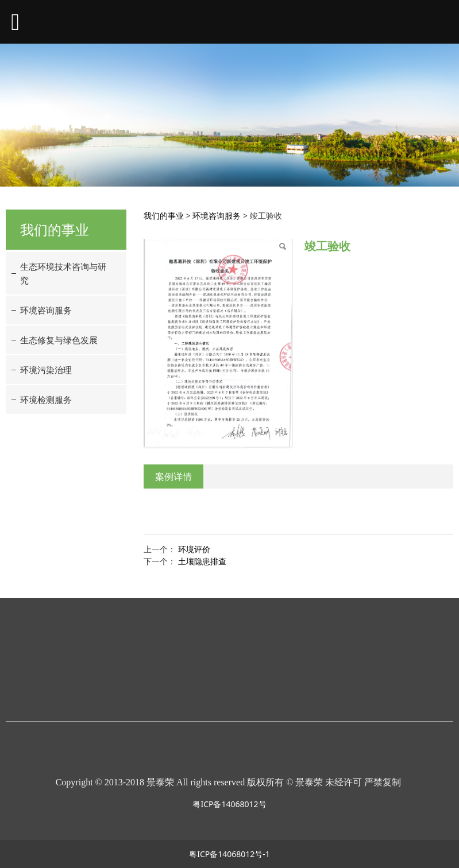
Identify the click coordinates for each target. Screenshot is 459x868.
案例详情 (173, 476)
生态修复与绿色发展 (59, 340)
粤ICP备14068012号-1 (230, 854)
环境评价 (194, 549)
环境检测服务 (46, 400)
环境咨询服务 (46, 310)
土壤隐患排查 (202, 561)
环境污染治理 (46, 370)
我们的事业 (164, 216)
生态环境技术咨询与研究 (63, 273)
